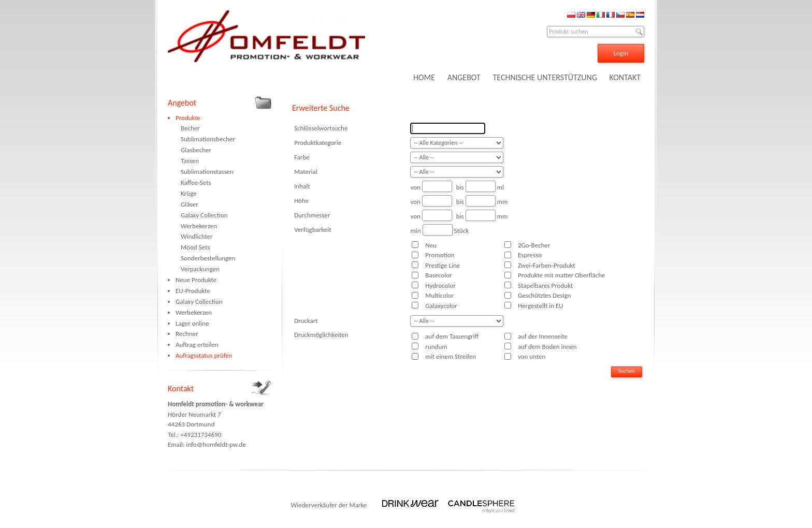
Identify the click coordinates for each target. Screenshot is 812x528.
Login (621, 53)
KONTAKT (625, 77)
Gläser (190, 204)
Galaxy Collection (204, 215)
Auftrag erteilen (197, 344)
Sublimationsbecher (208, 139)
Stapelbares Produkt (545, 285)
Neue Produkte (196, 280)
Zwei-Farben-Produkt (547, 265)
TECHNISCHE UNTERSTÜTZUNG (545, 77)
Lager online (192, 323)
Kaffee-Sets (196, 182)
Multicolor (439, 295)
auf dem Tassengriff (452, 336)
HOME (424, 77)
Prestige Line (443, 265)
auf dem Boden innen (547, 347)
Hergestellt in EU (541, 306)
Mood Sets (195, 247)
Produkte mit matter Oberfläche (562, 275)
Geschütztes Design (545, 295)
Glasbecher (196, 150)
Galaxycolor (441, 306)
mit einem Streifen (451, 356)
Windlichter (197, 236)
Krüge (189, 193)
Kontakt (181, 388)
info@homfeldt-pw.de (216, 444)
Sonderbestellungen (208, 258)
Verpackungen (200, 269)
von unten (532, 356)
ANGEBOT (464, 77)
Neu (431, 245)
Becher (190, 128)
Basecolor (438, 275)
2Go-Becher (534, 245)
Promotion (440, 255)
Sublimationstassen (207, 172)
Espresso (530, 255)
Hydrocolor (440, 285)
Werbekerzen (199, 226)
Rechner (187, 334)
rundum (436, 347)
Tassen (190, 161)
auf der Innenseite (543, 336)
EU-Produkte (193, 291)
